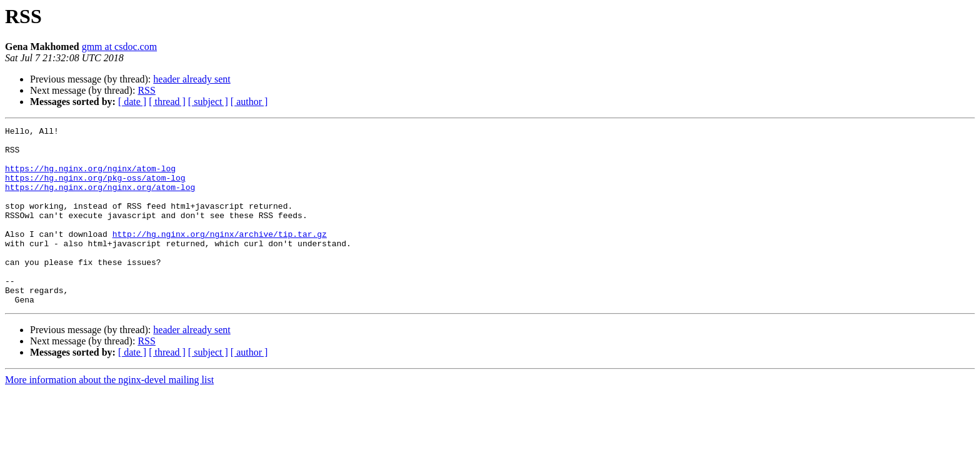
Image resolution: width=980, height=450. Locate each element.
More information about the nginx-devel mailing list (109, 415)
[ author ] (249, 102)
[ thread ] (167, 102)
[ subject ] (208, 102)
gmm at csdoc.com (119, 47)
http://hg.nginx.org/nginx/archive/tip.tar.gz (220, 256)
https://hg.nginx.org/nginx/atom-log (90, 177)
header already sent (192, 79)
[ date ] (132, 102)
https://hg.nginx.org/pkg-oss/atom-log (95, 189)
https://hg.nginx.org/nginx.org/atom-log (100, 200)
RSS (146, 90)
